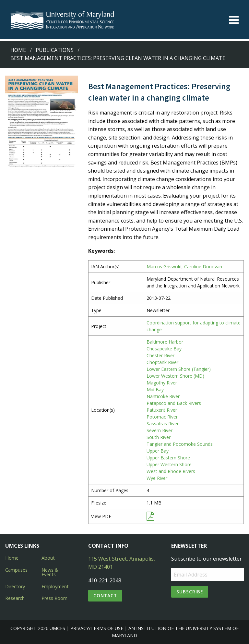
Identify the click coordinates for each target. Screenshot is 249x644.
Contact (105, 595)
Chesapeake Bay (164, 349)
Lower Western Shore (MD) (175, 376)
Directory (15, 586)
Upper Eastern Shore (168, 458)
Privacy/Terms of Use (97, 628)
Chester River (160, 355)
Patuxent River (162, 410)
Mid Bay (155, 389)
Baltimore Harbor (165, 342)
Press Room (54, 598)
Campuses (16, 570)
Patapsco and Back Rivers (174, 403)
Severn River (160, 430)
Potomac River (162, 417)
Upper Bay (158, 451)
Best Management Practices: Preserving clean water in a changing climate (118, 58)
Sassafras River (163, 424)
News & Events (50, 572)
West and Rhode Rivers (171, 471)
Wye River (157, 478)
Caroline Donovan (203, 267)
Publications (55, 50)
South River (159, 437)
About (48, 558)
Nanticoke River (163, 396)
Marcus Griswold (164, 267)
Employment (55, 586)
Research (15, 598)
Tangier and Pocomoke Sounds (180, 444)
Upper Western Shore (169, 464)
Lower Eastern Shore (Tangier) (179, 369)
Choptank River (162, 362)
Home (18, 50)
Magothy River (162, 383)
